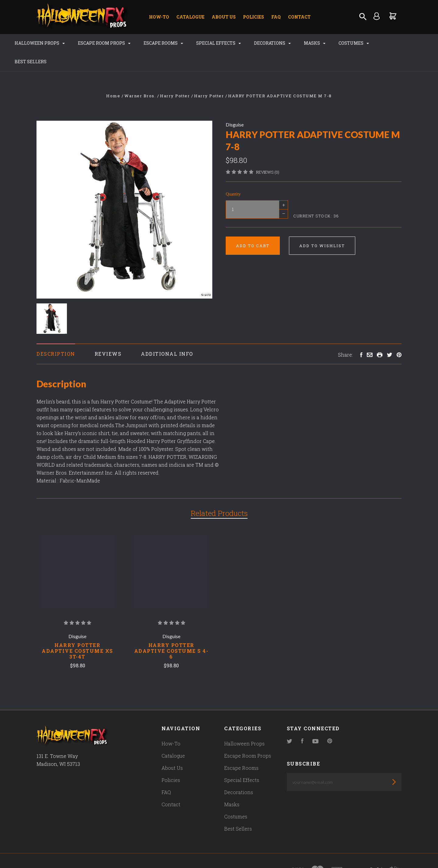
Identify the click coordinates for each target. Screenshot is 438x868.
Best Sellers (392, 43)
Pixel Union (101, 852)
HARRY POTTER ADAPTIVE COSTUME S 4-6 (171, 633)
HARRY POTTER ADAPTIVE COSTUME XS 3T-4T (77, 633)
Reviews (108, 335)
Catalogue (190, 17)
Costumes (348, 43)
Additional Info (167, 335)
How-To (159, 17)
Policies (254, 17)
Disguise (235, 106)
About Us (224, 17)
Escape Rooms (158, 43)
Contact (299, 17)
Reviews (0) (268, 154)
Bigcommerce (166, 852)
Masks (309, 43)
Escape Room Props (98, 43)
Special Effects (213, 43)
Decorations (267, 43)
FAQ (276, 17)
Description (56, 335)
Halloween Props (34, 43)
